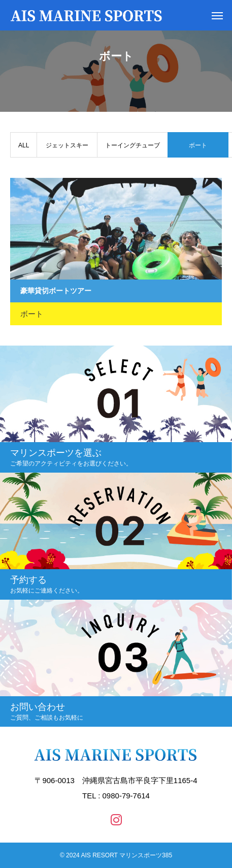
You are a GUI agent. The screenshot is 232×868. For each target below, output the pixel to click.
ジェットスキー (67, 145)
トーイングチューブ (132, 145)
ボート (32, 314)
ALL (24, 145)
